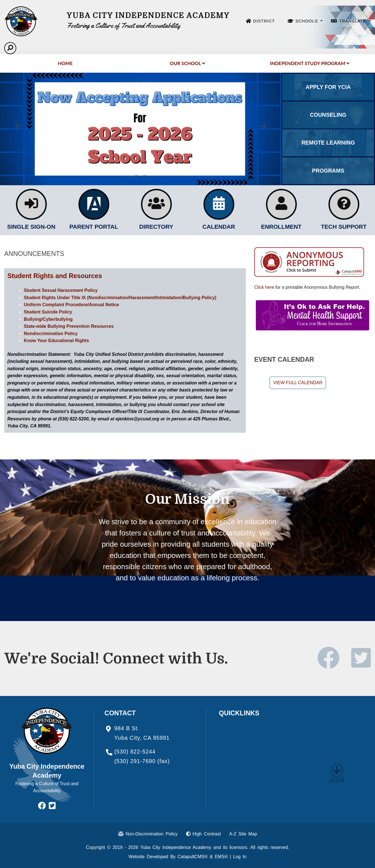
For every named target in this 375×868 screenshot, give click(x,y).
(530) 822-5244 (135, 752)
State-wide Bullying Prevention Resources (69, 326)
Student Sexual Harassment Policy (61, 290)
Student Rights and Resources (55, 276)
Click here (264, 287)
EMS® (221, 857)
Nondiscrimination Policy (51, 334)
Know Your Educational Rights (56, 341)
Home (65, 63)
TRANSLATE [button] (353, 21)
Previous (18, 126)
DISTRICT (264, 21)
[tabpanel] (141, 129)
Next (263, 126)
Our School (187, 63)
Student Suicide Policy (48, 312)
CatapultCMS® (193, 857)
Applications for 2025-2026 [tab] (136, 177)
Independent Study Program (310, 63)
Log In (240, 857)
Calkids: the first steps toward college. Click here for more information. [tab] (145, 177)
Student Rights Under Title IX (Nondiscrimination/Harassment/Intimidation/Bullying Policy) (120, 298)
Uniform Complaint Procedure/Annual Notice (71, 305)
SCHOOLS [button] (307, 21)
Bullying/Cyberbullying (48, 319)
